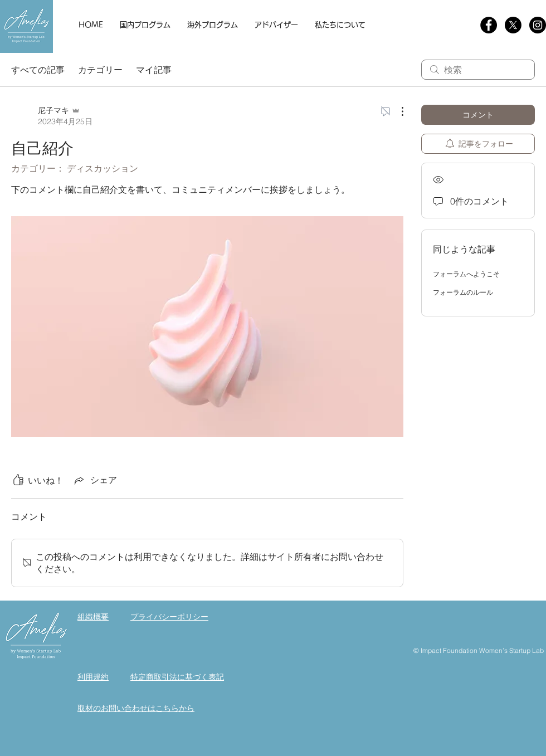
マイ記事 (154, 70)
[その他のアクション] (397, 111)
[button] (145, 25)
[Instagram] (538, 25)
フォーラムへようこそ (466, 274)
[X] (513, 25)
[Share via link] (95, 480)
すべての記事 (38, 70)
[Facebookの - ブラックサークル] (489, 25)
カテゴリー (100, 70)
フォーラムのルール (463, 292)
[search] (478, 70)
